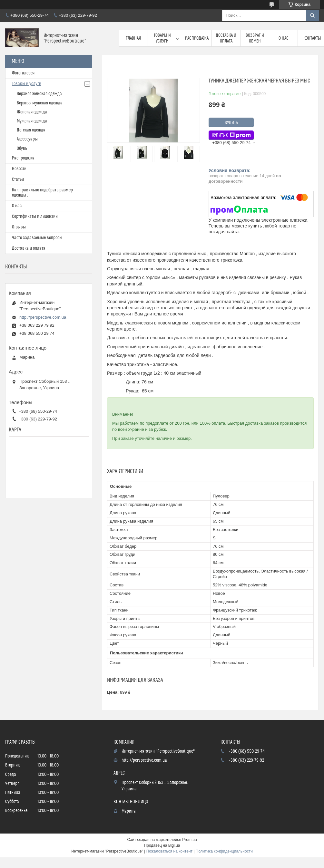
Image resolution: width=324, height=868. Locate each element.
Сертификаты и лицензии (35, 217)
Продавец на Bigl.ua (162, 845)
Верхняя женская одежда (39, 94)
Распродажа (197, 38)
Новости (19, 169)
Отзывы (19, 227)
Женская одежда (32, 112)
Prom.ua (189, 840)
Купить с (231, 135)
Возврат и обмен (255, 38)
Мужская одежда (32, 121)
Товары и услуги (162, 38)
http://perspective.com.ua (43, 317)
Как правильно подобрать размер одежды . (42, 193)
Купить (231, 123)
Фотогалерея (23, 73)
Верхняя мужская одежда (40, 103)
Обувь (22, 149)
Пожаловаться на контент (169, 851)
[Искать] (312, 15)
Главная (133, 38)
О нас (284, 38)
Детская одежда (31, 130)
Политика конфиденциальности (224, 851)
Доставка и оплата (226, 38)
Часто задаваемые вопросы (37, 238)
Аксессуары (27, 139)
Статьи (18, 179)
